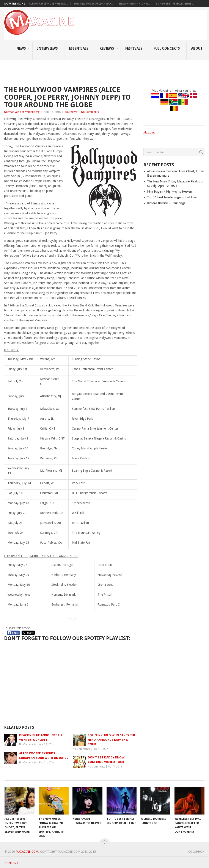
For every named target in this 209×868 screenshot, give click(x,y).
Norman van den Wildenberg (22, 112)
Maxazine (149, 133)
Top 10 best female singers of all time (172, 197)
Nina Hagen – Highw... (134, 4)
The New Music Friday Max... (93, 4)
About (197, 48)
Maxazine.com (27, 852)
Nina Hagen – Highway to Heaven (170, 191)
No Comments (90, 112)
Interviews (47, 48)
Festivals (134, 48)
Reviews (107, 48)
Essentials (79, 48)
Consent (11, 863)
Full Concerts (167, 48)
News (21, 48)
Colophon (196, 852)
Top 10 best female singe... (175, 4)
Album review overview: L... (48, 4)
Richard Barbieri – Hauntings (166, 203)
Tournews (71, 112)
